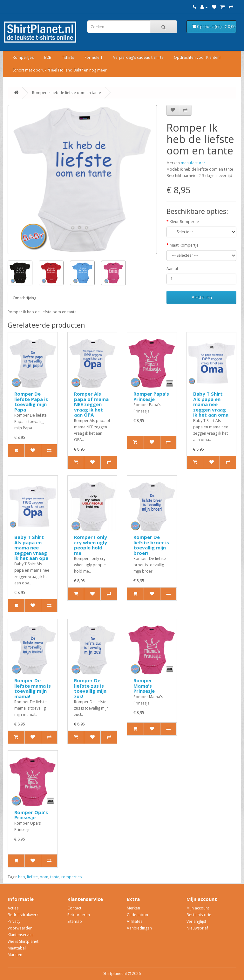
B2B (48, 57)
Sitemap (75, 921)
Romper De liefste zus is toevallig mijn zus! (90, 688)
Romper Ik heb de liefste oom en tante (67, 93)
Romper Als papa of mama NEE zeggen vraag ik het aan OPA (91, 404)
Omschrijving (24, 298)
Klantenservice (21, 935)
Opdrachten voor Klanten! (197, 57)
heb (22, 877)
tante (55, 877)
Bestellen (202, 297)
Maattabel (17, 948)
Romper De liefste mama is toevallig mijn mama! (33, 688)
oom (44, 877)
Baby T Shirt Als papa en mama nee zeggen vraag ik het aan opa (31, 548)
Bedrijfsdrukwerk (23, 915)
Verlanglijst (196, 921)
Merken (133, 908)
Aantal (172, 269)
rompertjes (71, 877)
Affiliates (135, 921)
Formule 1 (94, 57)
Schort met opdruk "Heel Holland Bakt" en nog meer (60, 70)
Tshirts (68, 57)
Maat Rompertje (184, 245)
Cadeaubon (137, 915)
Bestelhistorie (199, 915)
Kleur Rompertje (184, 222)
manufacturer (193, 163)
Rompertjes (23, 57)
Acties (13, 908)
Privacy (14, 921)
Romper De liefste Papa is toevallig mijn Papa (31, 402)
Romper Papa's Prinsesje (151, 396)
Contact (74, 908)
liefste (32, 877)
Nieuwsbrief (197, 928)
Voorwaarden (20, 928)
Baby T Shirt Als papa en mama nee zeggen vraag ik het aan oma (211, 404)
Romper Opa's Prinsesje (31, 815)
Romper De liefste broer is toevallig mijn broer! (151, 545)
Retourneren (79, 915)
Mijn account (198, 908)
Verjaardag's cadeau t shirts (138, 57)
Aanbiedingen (139, 928)
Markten (15, 955)
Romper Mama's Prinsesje (144, 686)
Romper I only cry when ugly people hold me (91, 545)
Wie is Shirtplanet (23, 941)
